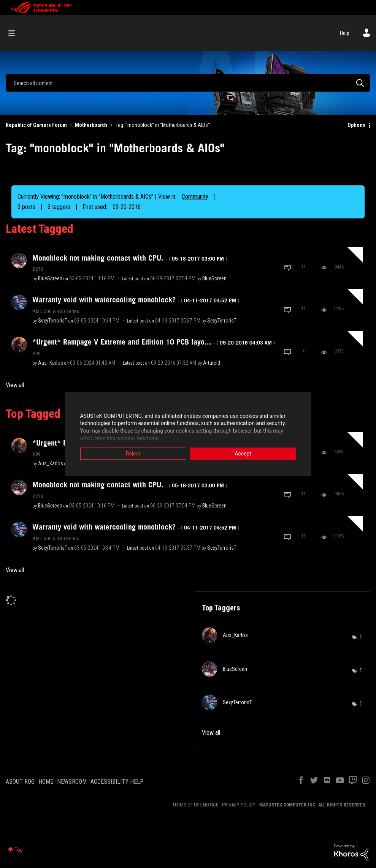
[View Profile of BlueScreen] (50, 278)
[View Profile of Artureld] (212, 363)
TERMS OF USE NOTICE (195, 805)
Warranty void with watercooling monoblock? (136, 300)
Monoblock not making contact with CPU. (130, 258)
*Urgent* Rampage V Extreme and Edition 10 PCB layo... (154, 342)
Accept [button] (243, 454)
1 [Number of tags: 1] (361, 637)
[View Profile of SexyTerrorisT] (53, 321)
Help (345, 33)
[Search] (188, 83)
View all (15, 385)
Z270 (38, 269)
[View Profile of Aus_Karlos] (51, 363)
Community (195, 197)
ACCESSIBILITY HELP (117, 782)
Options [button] (356, 125)
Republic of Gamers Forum (36, 125)
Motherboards (91, 125)
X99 (36, 353)
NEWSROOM (72, 782)
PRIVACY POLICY (239, 805)
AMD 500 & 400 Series (56, 311)
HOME (46, 782)
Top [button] (19, 850)
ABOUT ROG (20, 782)
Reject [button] (133, 454)
